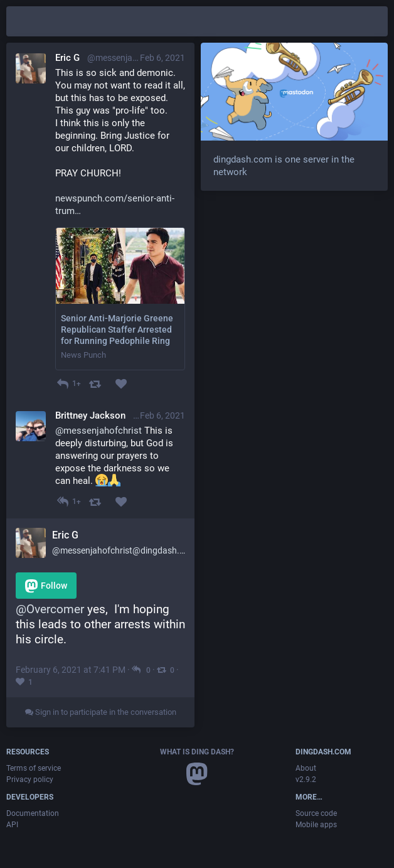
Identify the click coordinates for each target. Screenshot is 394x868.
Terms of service (34, 768)
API (12, 825)
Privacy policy (30, 780)
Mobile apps (316, 825)
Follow (46, 586)
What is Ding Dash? (197, 752)
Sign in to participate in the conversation (101, 712)
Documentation (33, 813)
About (306, 768)
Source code (316, 813)
